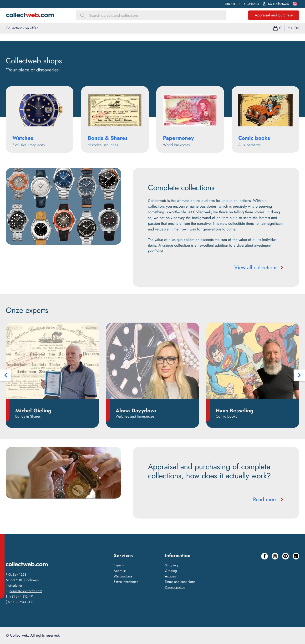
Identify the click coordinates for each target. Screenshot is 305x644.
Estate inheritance (126, 582)
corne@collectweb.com (26, 591)
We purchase (123, 576)
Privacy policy (175, 587)
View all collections (259, 267)
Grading (171, 571)
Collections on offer (22, 28)
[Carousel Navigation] (152, 375)
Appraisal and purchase (274, 15)
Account (171, 576)
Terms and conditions (180, 582)
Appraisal (120, 571)
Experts (119, 565)
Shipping (171, 565)
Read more (269, 499)
